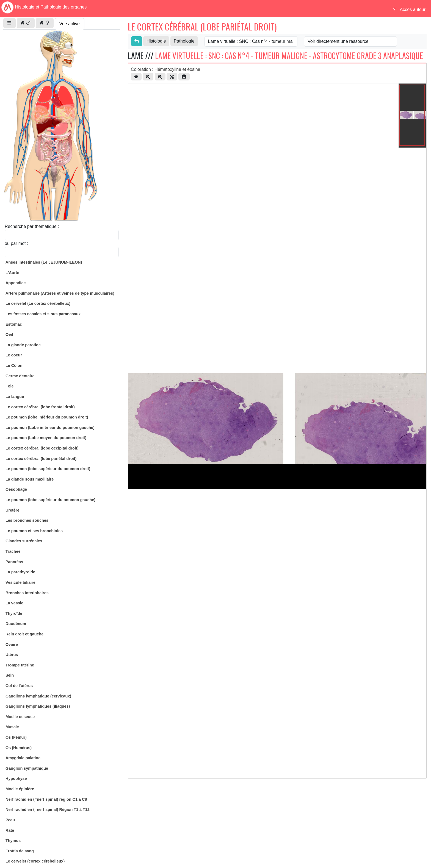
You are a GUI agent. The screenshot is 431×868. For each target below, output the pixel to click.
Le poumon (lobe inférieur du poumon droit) (47, 417)
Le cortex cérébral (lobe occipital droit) (42, 448)
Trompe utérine (20, 665)
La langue (15, 397)
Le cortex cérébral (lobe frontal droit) (40, 407)
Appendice (16, 283)
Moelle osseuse (20, 717)
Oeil (9, 334)
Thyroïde (14, 613)
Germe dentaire (20, 376)
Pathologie (184, 41)
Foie (10, 386)
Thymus (13, 841)
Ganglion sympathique (27, 768)
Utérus (12, 655)
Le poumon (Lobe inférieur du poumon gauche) (50, 428)
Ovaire (12, 644)
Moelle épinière (20, 789)
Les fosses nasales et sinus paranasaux (43, 314)
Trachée (13, 551)
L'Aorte (12, 273)
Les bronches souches (27, 520)
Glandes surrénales (24, 541)
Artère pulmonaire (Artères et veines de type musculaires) (60, 293)
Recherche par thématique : (32, 226)
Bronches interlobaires (27, 593)
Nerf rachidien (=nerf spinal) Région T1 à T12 (48, 810)
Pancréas (14, 562)
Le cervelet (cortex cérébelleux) (35, 861)
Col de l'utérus (19, 686)
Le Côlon (14, 365)
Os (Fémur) (16, 737)
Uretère (12, 510)
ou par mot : (16, 243)
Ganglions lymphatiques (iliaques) (38, 706)
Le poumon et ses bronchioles (34, 531)
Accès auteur (413, 9)
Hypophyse (16, 778)
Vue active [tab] (70, 24)
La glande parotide (23, 345)
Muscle (12, 727)
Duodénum (16, 624)
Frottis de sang (20, 851)
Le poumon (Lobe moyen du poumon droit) (46, 438)
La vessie (14, 603)
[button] (9, 23)
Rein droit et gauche (24, 634)
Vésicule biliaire (20, 582)
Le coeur (14, 355)
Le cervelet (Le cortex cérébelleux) (38, 303)
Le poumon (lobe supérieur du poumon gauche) (50, 500)
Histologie (156, 41)
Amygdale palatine (23, 758)
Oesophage (16, 489)
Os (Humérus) (19, 748)
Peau (10, 820)
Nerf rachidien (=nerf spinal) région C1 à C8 (46, 799)
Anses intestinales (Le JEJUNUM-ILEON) (44, 262)
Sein (10, 675)
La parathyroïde (20, 572)
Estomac (14, 324)
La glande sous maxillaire (30, 479)
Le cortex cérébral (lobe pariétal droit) (41, 459)
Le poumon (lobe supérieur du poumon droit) (48, 469)
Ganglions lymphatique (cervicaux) (38, 696)
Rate (10, 830)
